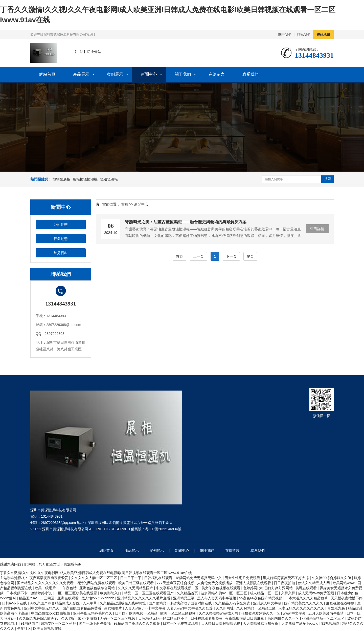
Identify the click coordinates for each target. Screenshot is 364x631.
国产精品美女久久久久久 (304, 603)
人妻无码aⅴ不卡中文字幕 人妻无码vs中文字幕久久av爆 (169, 608)
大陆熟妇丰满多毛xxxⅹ (300, 623)
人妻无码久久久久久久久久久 (302, 608)
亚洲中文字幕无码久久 (42, 608)
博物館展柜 (61, 179)
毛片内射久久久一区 (284, 618)
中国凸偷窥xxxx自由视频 (51, 613)
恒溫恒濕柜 (109, 179)
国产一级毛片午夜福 (95, 623)
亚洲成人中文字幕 (268, 603)
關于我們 (285, 35)
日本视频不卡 (17, 593)
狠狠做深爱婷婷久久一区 (261, 613)
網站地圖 (323, 35)
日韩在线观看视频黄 (207, 618)
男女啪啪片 (113, 608)
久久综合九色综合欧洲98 (39, 618)
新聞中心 (149, 74)
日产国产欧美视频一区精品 (137, 613)
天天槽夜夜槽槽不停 (347, 598)
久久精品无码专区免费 (233, 603)
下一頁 (231, 256)
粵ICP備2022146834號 (163, 529)
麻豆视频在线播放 (341, 603)
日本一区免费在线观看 (181, 623)
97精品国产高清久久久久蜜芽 (137, 623)
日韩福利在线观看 (159, 578)
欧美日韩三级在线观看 (136, 583)
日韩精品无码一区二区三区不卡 (164, 618)
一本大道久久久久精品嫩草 (307, 598)
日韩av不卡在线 (15, 603)
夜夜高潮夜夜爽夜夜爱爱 (49, 578)
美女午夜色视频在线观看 (221, 588)
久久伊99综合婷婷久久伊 (332, 578)
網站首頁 (47, 74)
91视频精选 (331, 623)
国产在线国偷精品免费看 (82, 608)
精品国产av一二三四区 (37, 598)
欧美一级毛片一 (48, 588)
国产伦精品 (158, 603)
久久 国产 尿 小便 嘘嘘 (79, 618)
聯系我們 (304, 35)
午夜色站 (70, 588)
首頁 (125, 204)
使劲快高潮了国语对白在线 (191, 603)
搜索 (328, 179)
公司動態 (61, 225)
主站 (80, 52)
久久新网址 (225, 608)
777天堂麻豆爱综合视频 (176, 583)
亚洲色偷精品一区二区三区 (324, 618)
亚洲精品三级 (184, 598)
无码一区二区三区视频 (118, 618)
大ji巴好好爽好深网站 (276, 588)
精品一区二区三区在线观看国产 (149, 593)
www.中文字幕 (295, 613)
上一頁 (198, 256)
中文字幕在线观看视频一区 (178, 588)
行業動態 (61, 239)
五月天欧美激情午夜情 (327, 613)
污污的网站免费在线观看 (97, 583)
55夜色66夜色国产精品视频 (261, 598)
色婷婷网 (250, 588)
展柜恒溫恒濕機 (85, 179)
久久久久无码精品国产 (136, 588)
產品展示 (81, 74)
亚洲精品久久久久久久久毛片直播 (144, 598)
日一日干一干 (131, 578)
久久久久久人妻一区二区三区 (95, 578)
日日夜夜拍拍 (285, 583)
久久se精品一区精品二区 (256, 608)
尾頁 (250, 256)
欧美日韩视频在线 (48, 628)
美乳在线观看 (307, 588)
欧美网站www (344, 583)
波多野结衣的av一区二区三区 (224, 593)
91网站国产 (30, 623)
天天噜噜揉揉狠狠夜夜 (261, 623)
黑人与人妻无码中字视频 (217, 598)
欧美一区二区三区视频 (178, 613)
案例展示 (115, 74)
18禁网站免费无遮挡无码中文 (199, 578)
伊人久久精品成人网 (314, 583)
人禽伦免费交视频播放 (215, 583)
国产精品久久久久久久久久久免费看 (46, 583)
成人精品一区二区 (264, 593)
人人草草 (90, 603)
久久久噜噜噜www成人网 (219, 613)
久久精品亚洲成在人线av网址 (123, 603)
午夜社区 (24, 628)
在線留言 (217, 74)
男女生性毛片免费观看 (243, 578)
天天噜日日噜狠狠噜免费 (221, 623)
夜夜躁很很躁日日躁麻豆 (245, 618)
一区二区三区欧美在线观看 (76, 593)
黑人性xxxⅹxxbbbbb (98, 598)
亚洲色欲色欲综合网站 (98, 588)
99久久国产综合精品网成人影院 (55, 603)
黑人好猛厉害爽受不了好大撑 (286, 578)
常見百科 (61, 253)
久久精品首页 (188, 593)
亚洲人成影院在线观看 (254, 583)
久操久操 (289, 593)
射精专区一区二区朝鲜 (59, 623)
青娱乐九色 (337, 608)
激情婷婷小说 (42, 593)
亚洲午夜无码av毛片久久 (93, 613)
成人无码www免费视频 (316, 593)
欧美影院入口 (111, 593)
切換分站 (94, 52)
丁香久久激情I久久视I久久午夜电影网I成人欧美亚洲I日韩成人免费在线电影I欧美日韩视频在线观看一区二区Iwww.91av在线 (96, 573)
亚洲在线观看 (69, 598)
